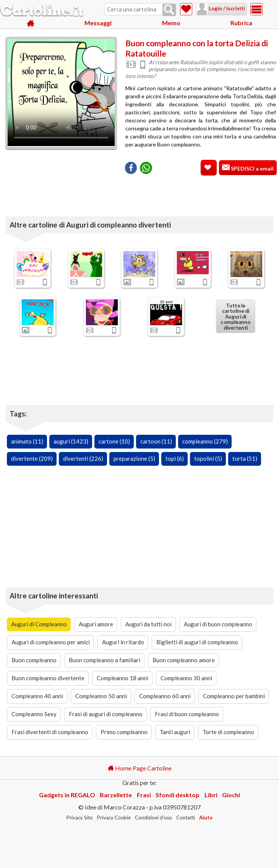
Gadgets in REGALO (67, 795)
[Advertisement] (201, 192)
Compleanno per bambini (234, 696)
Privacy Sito (80, 818)
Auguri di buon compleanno (218, 624)
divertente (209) (32, 458)
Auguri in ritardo (123, 642)
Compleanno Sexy (34, 714)
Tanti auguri (175, 732)
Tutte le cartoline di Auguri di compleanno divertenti (235, 316)
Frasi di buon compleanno (187, 714)
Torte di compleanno (228, 732)
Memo (171, 23)
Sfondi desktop (178, 795)
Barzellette (116, 795)
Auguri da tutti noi (148, 624)
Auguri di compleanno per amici (51, 642)
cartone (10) (114, 441)
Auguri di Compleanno (39, 624)
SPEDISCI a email (252, 168)
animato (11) (27, 441)
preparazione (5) (134, 458)
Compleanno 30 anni (186, 678)
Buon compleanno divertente (48, 678)
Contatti (186, 818)
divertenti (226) (83, 458)
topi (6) (175, 458)
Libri (211, 795)
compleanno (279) (205, 441)
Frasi (144, 795)
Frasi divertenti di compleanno (50, 732)
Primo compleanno (124, 732)
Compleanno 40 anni (37, 696)
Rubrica (241, 23)
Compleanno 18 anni (122, 678)
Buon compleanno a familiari (105, 660)
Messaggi (98, 23)
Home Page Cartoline (140, 768)
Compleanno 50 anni (101, 696)
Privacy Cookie (114, 818)
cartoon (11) (156, 441)
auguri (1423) (71, 441)
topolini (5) (208, 458)
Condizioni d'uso (153, 818)
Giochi (231, 795)
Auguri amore (96, 624)
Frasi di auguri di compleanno (106, 714)
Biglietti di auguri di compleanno (197, 642)
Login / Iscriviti (226, 8)
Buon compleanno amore (184, 660)
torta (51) (245, 458)
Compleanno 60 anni (165, 696)
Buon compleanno (34, 660)
